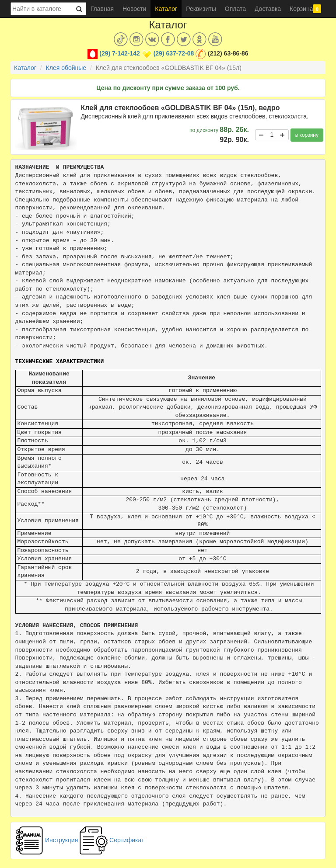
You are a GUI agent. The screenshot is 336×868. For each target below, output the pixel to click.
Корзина (305, 9)
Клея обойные (66, 68)
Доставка (268, 9)
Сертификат (112, 840)
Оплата (235, 9)
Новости (134, 9)
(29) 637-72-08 (174, 53)
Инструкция (47, 840)
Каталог (166, 9)
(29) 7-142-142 (120, 53)
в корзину (307, 135)
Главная (102, 9)
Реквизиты (201, 9)
